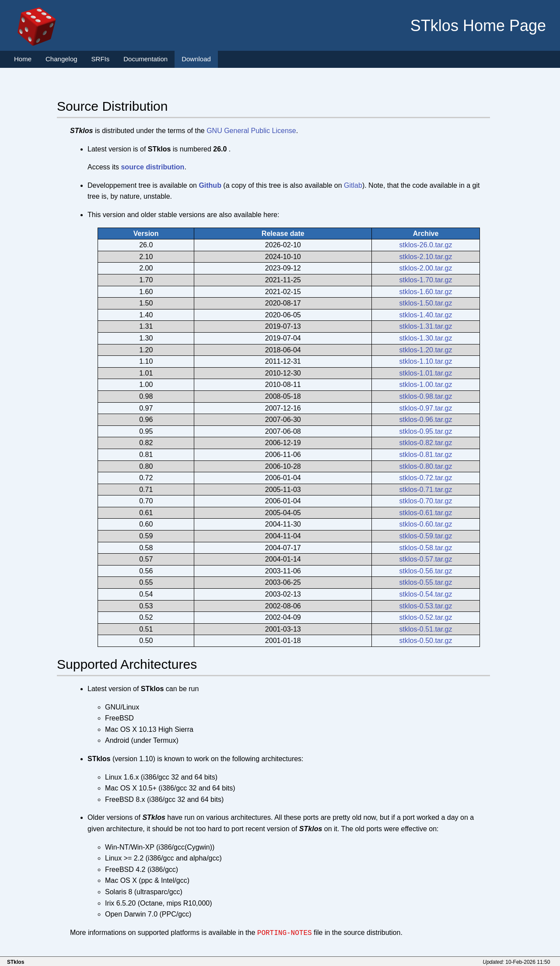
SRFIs (101, 59)
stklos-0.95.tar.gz (426, 431)
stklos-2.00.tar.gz (426, 268)
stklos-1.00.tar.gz (426, 385)
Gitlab (353, 185)
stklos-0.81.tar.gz (426, 455)
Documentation (145, 59)
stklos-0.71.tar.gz (426, 490)
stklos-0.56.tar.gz (426, 571)
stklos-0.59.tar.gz (426, 536)
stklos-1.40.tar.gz (426, 315)
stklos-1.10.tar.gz (426, 361)
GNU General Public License (251, 131)
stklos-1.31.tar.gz (426, 326)
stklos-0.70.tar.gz (426, 501)
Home (23, 59)
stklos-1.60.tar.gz (426, 292)
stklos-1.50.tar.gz (426, 303)
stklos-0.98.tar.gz (426, 396)
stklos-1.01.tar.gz (426, 373)
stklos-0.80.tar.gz (426, 466)
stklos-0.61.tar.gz (426, 513)
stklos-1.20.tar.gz (426, 350)
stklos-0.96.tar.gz (426, 420)
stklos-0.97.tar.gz (426, 408)
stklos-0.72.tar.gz (426, 478)
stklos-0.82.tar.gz (426, 443)
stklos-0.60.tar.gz (426, 524)
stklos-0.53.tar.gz (426, 606)
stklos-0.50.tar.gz (426, 641)
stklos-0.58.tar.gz (426, 548)
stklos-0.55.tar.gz (426, 582)
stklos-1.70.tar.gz (426, 280)
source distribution (152, 167)
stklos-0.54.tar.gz (426, 594)
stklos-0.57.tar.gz (426, 559)
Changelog (61, 59)
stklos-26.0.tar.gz (426, 245)
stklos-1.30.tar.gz (426, 338)
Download (196, 59)
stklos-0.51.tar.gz (426, 629)
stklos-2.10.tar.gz (426, 257)
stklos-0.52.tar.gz (426, 617)
